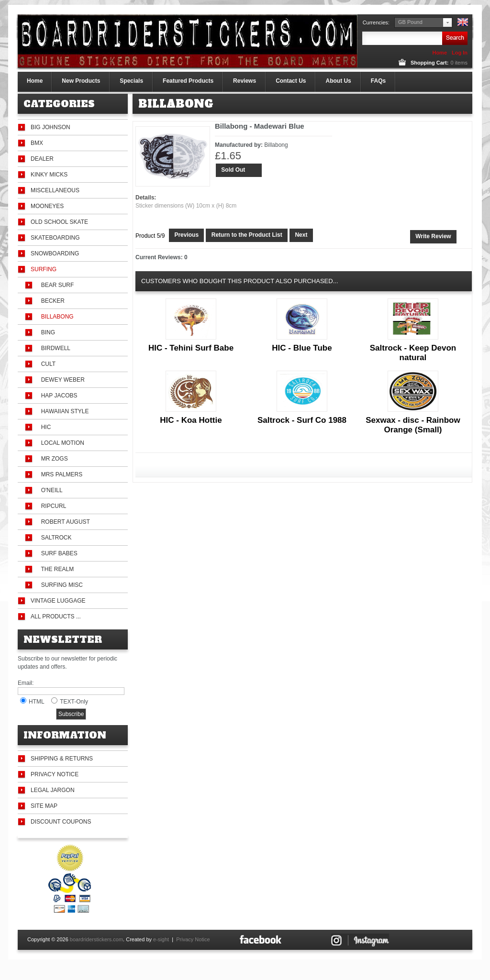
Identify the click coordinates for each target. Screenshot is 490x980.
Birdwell (54, 348)
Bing (46, 332)
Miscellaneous (55, 190)
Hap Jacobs (57, 396)
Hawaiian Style (63, 411)
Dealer (42, 159)
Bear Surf (56, 285)
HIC (44, 427)
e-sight (161, 939)
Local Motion (61, 443)
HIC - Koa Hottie (191, 420)
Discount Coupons (61, 822)
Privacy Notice (55, 774)
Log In (460, 53)
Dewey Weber (61, 380)
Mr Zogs (53, 459)
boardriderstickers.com (96, 939)
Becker (51, 301)
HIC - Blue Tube (302, 348)
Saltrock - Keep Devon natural (413, 353)
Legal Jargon (53, 790)
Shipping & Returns (62, 759)
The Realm (56, 569)
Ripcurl (52, 506)
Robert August (64, 522)
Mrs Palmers (60, 474)
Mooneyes (47, 206)
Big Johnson (50, 127)
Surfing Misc (60, 585)
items (459, 63)
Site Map (44, 806)
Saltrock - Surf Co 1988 (302, 420)
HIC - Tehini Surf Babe (191, 348)
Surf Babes (58, 553)
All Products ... (56, 617)
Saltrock (55, 538)
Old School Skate (59, 222)
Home (440, 53)
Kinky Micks (49, 175)
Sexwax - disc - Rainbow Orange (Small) (413, 425)
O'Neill (50, 490)
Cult (47, 364)
